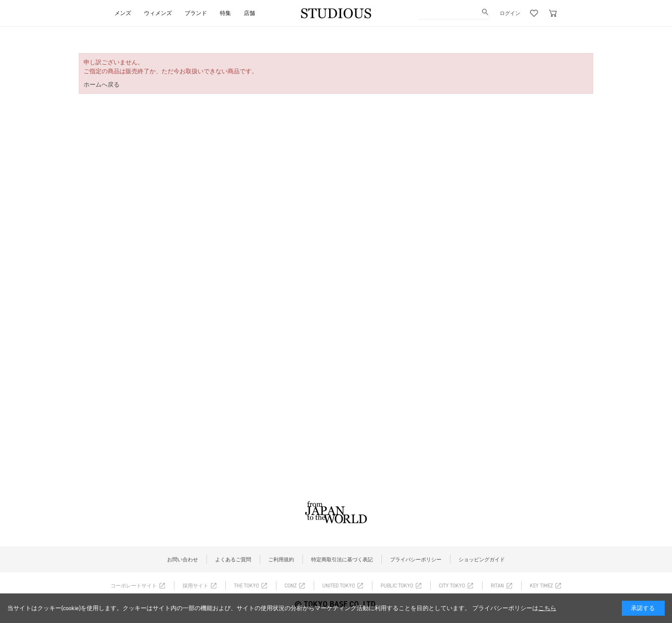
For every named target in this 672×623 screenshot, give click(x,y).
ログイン (510, 13)
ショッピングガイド (482, 560)
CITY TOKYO (452, 586)
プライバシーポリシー (416, 560)
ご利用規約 (281, 560)
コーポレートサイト (134, 586)
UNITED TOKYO (339, 586)
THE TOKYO (246, 586)
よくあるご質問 (233, 560)
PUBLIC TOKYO (397, 586)
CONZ (291, 586)
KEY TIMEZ (541, 586)
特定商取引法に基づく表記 (342, 560)
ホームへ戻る (102, 85)
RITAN (497, 586)
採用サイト (195, 586)
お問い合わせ (183, 560)
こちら (547, 608)
